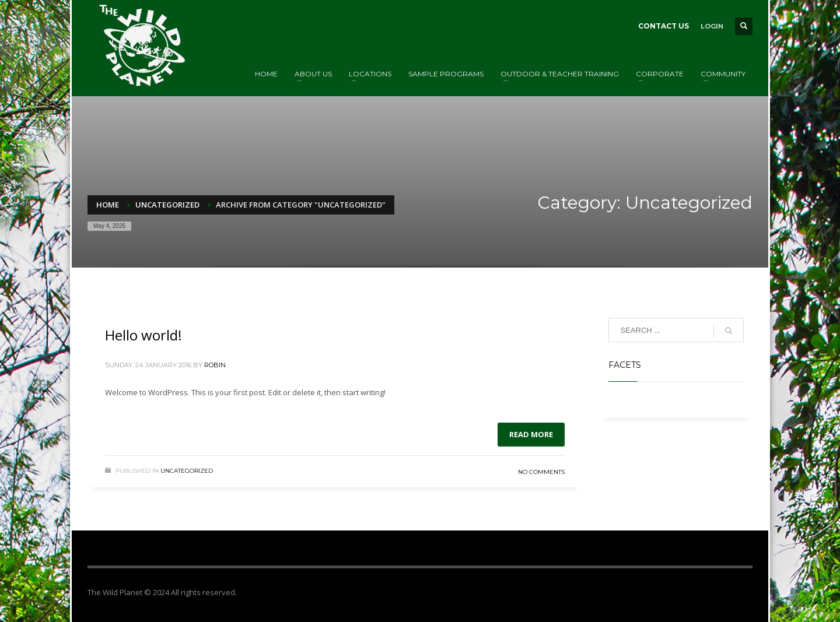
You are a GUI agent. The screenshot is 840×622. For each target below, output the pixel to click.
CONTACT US (664, 26)
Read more (531, 434)
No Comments (541, 472)
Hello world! (143, 335)
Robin (215, 365)
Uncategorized (187, 471)
